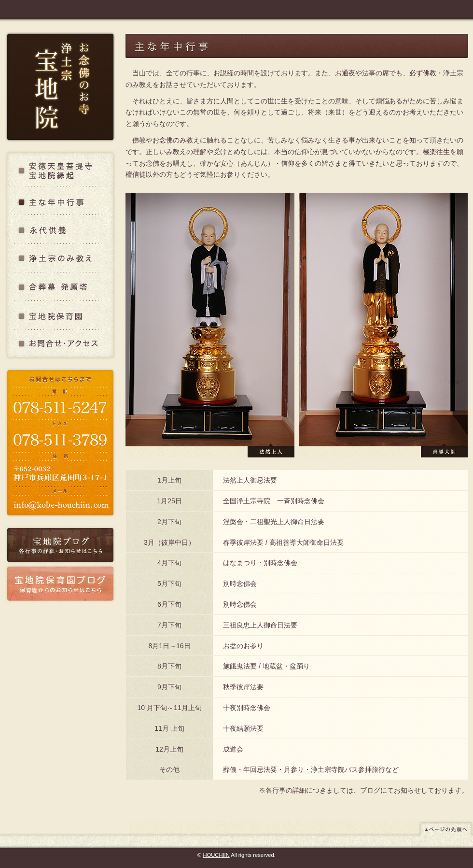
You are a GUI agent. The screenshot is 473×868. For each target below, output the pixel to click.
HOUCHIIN (216, 855)
